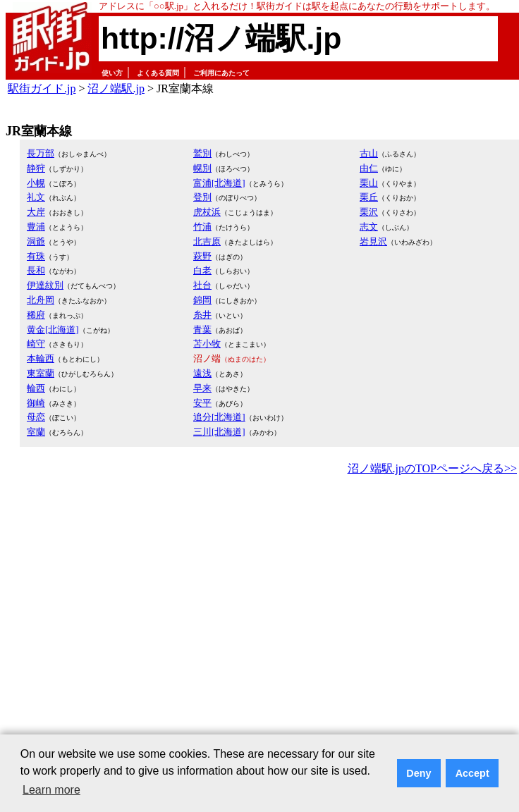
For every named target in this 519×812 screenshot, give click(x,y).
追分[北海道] (219, 417)
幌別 (202, 168)
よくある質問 (158, 73)
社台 (202, 285)
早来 (202, 388)
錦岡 (202, 300)
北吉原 (207, 241)
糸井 (202, 315)
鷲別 (202, 153)
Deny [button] (419, 773)
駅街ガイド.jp (42, 88)
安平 (202, 403)
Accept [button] (472, 773)
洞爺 (36, 241)
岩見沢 (373, 241)
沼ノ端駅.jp (116, 88)
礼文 (36, 197)
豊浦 (36, 227)
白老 (202, 270)
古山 (369, 153)
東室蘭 (41, 373)
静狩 (36, 168)
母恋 (36, 417)
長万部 (41, 153)
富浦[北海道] (219, 183)
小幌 (36, 183)
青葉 (202, 330)
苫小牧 (207, 344)
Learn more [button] (51, 790)
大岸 (36, 212)
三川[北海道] (219, 432)
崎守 (36, 344)
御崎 (36, 403)
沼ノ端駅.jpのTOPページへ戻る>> (432, 468)
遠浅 (202, 373)
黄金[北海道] (53, 330)
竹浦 (202, 227)
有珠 (36, 256)
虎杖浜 (207, 212)
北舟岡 (41, 300)
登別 (202, 197)
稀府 (36, 315)
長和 (36, 270)
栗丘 (369, 197)
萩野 (202, 256)
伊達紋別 (45, 285)
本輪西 (41, 358)
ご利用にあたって (221, 73)
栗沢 (369, 212)
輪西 (36, 388)
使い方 (112, 73)
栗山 (369, 183)
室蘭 (36, 432)
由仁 (369, 168)
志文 (369, 227)
